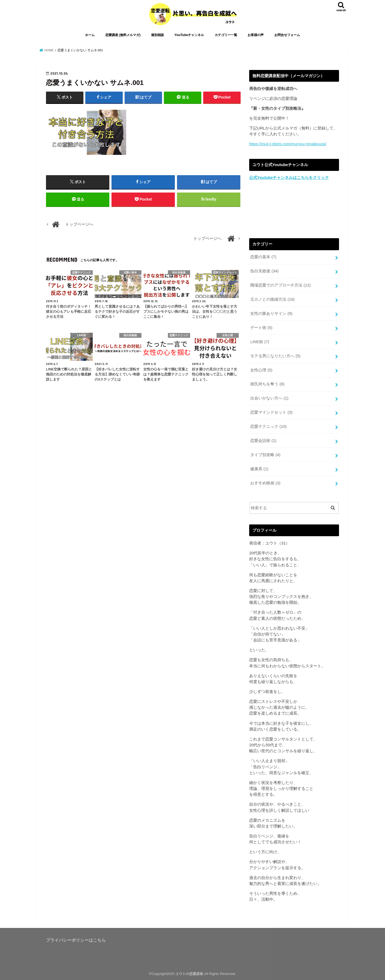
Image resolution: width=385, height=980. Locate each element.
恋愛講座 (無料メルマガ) (123, 35)
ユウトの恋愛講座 (189, 974)
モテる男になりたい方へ (275, 356)
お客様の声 (256, 35)
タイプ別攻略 (265, 455)
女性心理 (261, 370)
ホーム (90, 35)
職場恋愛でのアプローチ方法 (280, 285)
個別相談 (157, 35)
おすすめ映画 (265, 483)
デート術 (261, 328)
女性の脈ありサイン (271, 313)
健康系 (259, 469)
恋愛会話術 (263, 441)
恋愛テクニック (268, 426)
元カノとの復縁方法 (272, 299)
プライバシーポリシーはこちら (76, 940)
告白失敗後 (264, 271)
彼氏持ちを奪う (267, 384)
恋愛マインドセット (271, 412)
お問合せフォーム (287, 35)
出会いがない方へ (269, 398)
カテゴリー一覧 (226, 35)
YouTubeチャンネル (189, 35)
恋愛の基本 (263, 257)
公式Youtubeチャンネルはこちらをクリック (289, 178)
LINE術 (260, 342)
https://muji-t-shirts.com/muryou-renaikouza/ (288, 144)
